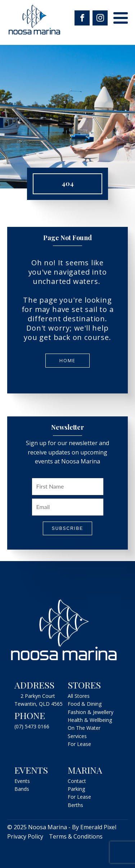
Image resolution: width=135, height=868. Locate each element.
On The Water (84, 728)
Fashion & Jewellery (91, 712)
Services (77, 736)
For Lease (79, 744)
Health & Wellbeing (90, 720)
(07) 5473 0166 (32, 726)
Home (67, 360)
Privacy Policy (25, 836)
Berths (75, 805)
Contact (77, 781)
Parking (76, 789)
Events (22, 781)
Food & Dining (85, 704)
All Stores (79, 696)
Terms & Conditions (76, 836)
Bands (22, 789)
